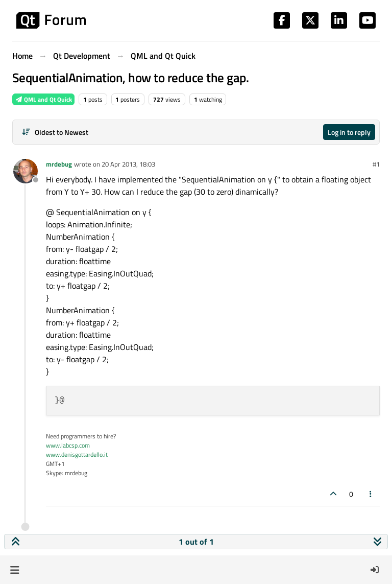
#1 (376, 164)
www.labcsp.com (68, 445)
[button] (15, 570)
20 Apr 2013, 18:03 (128, 164)
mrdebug (59, 164)
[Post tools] (371, 494)
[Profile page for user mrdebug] (26, 171)
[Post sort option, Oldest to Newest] (55, 132)
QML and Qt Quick (43, 99)
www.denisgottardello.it (77, 454)
